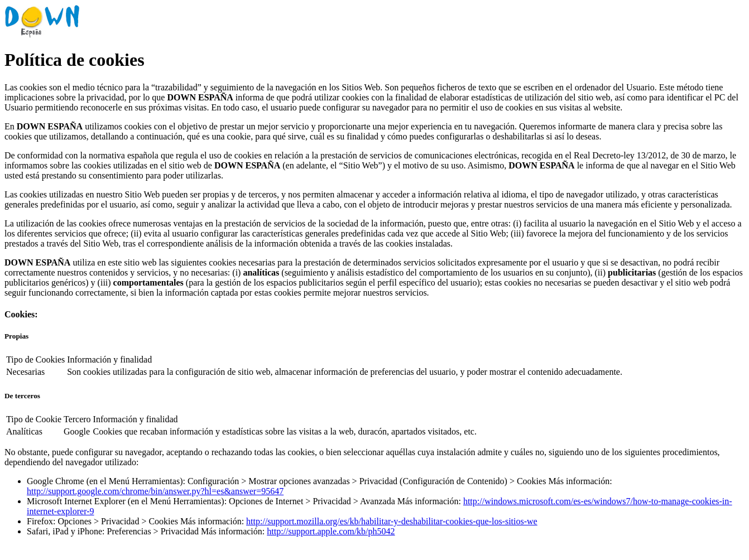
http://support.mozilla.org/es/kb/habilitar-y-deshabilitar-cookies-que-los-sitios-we (392, 521)
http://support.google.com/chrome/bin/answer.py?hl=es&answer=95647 (155, 491)
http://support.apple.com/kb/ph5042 (331, 531)
